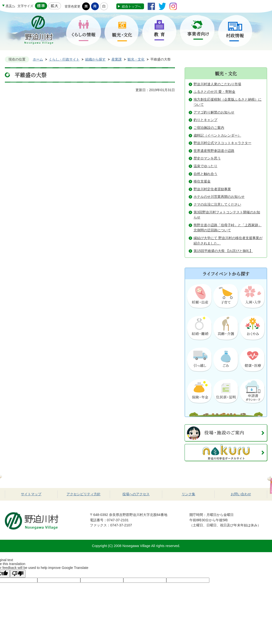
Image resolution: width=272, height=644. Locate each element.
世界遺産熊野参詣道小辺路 (214, 151)
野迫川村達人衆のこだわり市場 (217, 84)
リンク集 (188, 494)
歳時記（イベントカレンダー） (217, 135)
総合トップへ (131, 6)
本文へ (10, 6)
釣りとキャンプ (205, 120)
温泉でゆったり (205, 166)
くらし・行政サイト (64, 59)
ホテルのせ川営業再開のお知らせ (219, 197)
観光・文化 (136, 59)
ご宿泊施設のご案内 (209, 128)
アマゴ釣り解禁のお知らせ (214, 112)
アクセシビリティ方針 (84, 494)
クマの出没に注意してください (217, 204)
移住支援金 (202, 181)
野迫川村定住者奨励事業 (212, 189)
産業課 (117, 59)
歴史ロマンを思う (207, 158)
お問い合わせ (241, 494)
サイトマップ (31, 494)
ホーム (38, 59)
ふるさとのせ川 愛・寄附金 (214, 92)
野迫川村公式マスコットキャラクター (222, 143)
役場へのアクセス (136, 494)
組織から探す (95, 59)
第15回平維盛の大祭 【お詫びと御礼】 (223, 251)
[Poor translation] (18, 574)
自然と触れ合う (205, 174)
